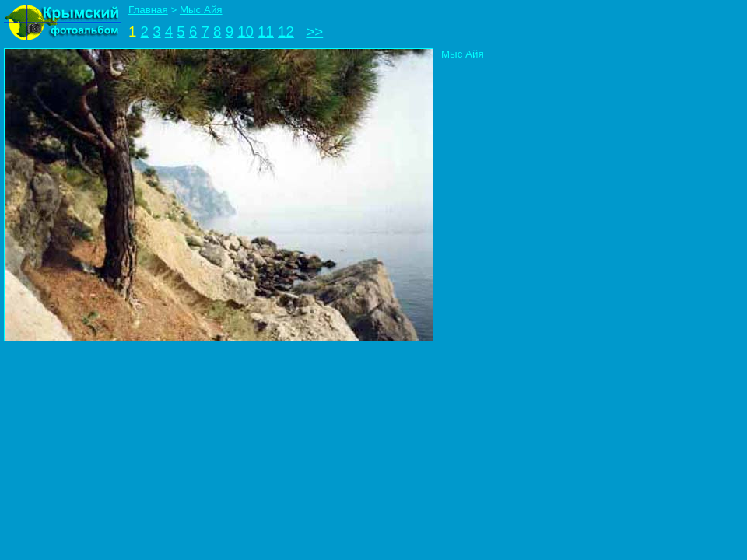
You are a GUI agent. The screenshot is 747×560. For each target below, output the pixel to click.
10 (245, 31)
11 (266, 31)
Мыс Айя (201, 10)
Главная (148, 10)
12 (286, 31)
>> (314, 31)
